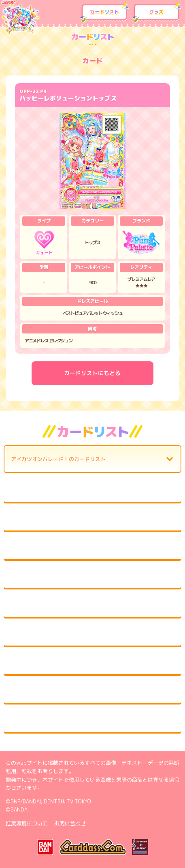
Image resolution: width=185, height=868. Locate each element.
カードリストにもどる (92, 373)
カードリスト (105, 13)
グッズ (157, 13)
